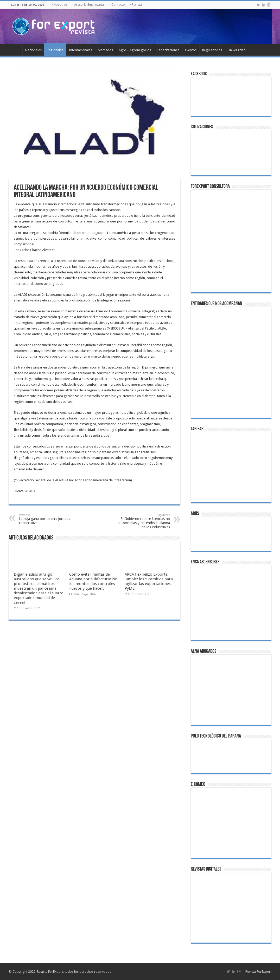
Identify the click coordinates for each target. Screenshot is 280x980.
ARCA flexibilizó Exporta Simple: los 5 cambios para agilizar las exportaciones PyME (149, 581)
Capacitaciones (168, 50)
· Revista (136, 5)
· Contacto (117, 5)
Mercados (105, 50)
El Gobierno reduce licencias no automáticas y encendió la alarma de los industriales (143, 521)
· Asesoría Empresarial (89, 5)
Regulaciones (212, 50)
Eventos (191, 50)
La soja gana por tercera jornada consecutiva (46, 519)
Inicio (15, 49)
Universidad (237, 50)
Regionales (55, 50)
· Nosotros (60, 5)
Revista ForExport (258, 972)
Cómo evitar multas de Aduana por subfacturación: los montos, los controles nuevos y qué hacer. (94, 581)
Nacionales (33, 50)
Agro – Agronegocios (135, 50)
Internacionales (81, 50)
